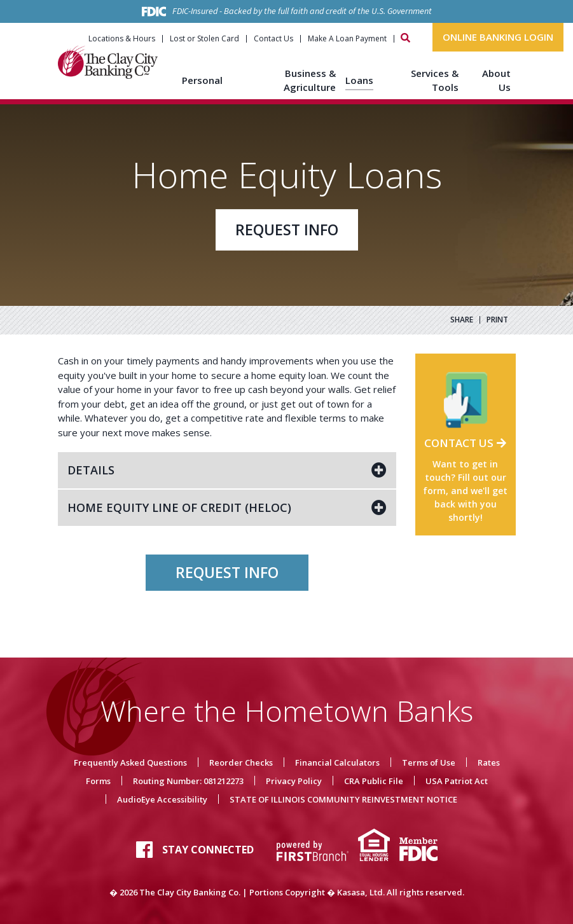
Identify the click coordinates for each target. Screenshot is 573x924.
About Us (496, 80)
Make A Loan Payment (347, 39)
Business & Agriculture (310, 80)
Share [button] (462, 320)
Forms (98, 781)
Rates (489, 762)
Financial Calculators (337, 762)
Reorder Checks (241, 762)
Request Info (287, 230)
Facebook (144, 850)
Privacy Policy (294, 781)
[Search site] (405, 38)
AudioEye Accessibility (162, 799)
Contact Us (273, 39)
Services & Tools (435, 80)
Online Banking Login (498, 37)
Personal (202, 80)
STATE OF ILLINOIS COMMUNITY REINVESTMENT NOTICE (343, 799)
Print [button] (497, 320)
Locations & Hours (122, 39)
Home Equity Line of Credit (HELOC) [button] (179, 507)
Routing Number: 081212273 (188, 781)
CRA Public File (374, 781)
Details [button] (91, 470)
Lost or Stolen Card (204, 39)
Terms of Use (429, 762)
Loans (359, 80)
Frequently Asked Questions (130, 762)
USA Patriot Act (457, 781)
